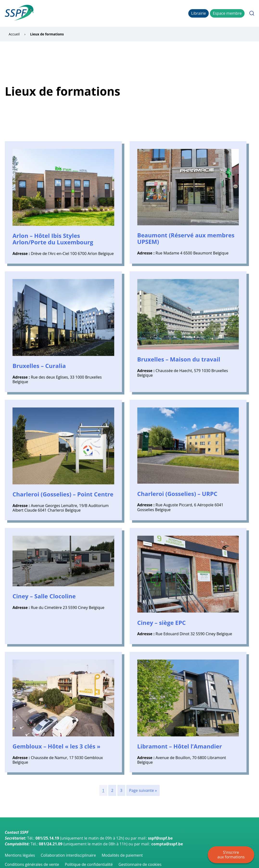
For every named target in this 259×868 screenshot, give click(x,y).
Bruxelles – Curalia (39, 366)
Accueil (43, 13)
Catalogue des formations (76, 13)
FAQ (171, 13)
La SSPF (131, 13)
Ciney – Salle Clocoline (44, 596)
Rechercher (252, 13)
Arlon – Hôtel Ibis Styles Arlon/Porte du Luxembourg (53, 239)
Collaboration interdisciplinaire (68, 855)
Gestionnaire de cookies (140, 864)
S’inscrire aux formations (231, 855)
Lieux (147, 13)
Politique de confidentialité (89, 864)
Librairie (199, 13)
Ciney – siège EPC (162, 623)
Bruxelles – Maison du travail (179, 359)
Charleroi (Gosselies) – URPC (177, 494)
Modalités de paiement (122, 855)
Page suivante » (143, 790)
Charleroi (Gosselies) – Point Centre (63, 494)
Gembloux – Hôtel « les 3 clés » (56, 746)
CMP (160, 13)
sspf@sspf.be (160, 838)
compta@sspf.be (167, 844)
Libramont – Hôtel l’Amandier (180, 746)
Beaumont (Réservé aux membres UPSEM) (186, 238)
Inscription (112, 13)
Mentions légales (20, 855)
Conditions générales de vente (32, 864)
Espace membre (227, 13)
